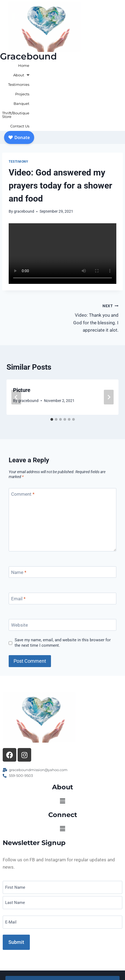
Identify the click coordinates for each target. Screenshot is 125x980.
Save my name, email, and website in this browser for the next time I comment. (63, 592)
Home (33, 65)
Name (19, 521)
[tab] (52, 368)
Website (20, 574)
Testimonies (74, 65)
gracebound (24, 160)
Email (18, 548)
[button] (62, 750)
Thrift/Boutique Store (81, 75)
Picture (22, 339)
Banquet (115, 65)
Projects (96, 65)
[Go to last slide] (16, 346)
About (51, 65)
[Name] (62, 521)
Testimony (18, 111)
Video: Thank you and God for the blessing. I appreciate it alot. (93, 266)
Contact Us (113, 75)
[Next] (109, 346)
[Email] (62, 547)
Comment (23, 443)
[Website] (62, 574)
